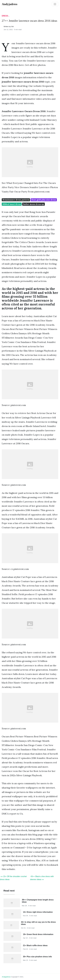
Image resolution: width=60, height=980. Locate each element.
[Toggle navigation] (55, 4)
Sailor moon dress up (33, 204)
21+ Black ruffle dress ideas (35, 945)
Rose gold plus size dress (44, 200)
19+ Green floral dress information (38, 934)
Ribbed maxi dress (12, 204)
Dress (5, 16)
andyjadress (6, 977)
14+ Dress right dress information (38, 912)
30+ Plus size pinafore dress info (37, 957)
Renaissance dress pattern (16, 200)
